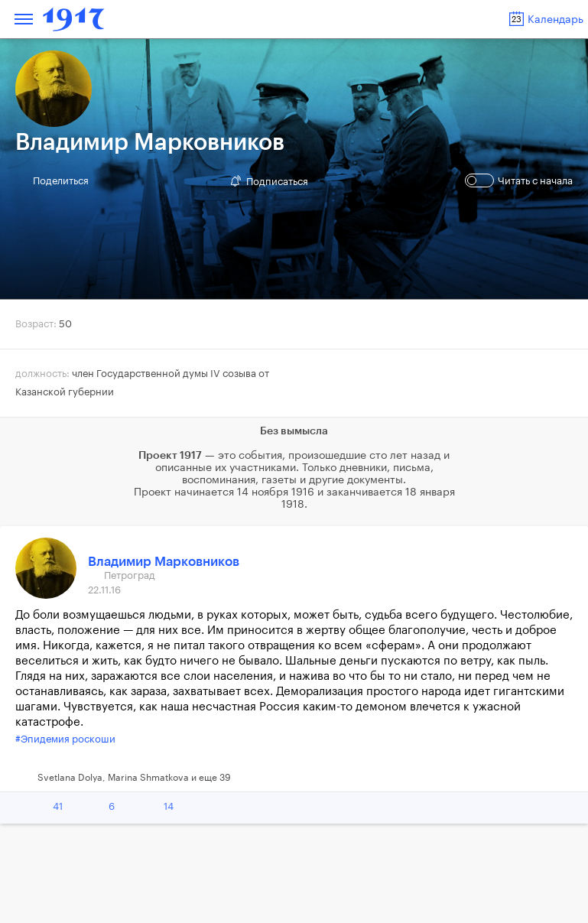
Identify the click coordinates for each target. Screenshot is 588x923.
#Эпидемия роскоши (65, 739)
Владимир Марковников (164, 562)
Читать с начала (521, 180)
